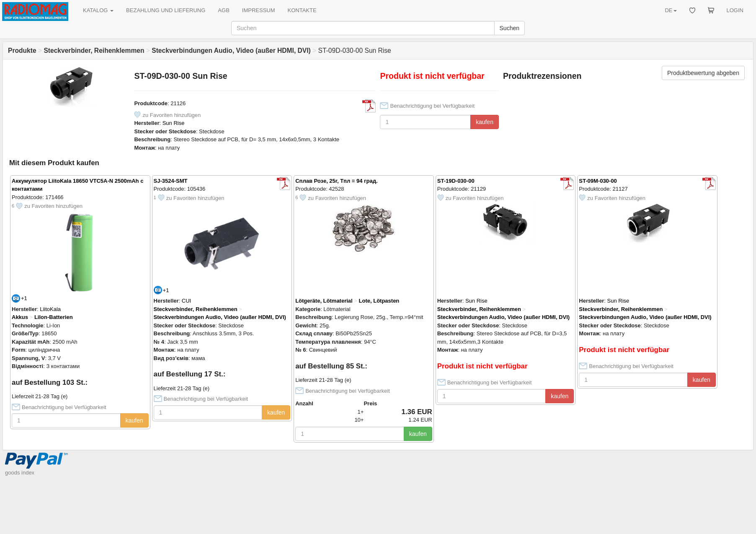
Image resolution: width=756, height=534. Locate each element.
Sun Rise (174, 123)
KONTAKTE (302, 10)
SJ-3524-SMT (171, 181)
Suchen (510, 28)
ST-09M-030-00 (598, 181)
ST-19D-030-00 (456, 181)
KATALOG (98, 10)
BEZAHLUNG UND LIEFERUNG (166, 10)
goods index (20, 473)
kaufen (485, 122)
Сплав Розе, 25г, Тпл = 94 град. (336, 181)
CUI (186, 301)
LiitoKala (50, 309)
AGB (223, 10)
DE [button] (671, 10)
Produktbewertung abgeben (703, 73)
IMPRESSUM (259, 10)
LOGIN (735, 10)
